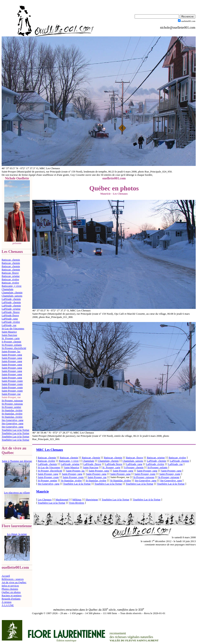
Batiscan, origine (11, 276)
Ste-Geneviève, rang (12, 420)
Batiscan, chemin (11, 260)
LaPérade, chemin (11, 299)
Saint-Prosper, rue (11, 394)
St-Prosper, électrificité (14, 348)
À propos (7, 602)
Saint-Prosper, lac (11, 351)
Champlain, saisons (12, 296)
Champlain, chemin (12, 292)
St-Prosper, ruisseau (12, 400)
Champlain (7, 289)
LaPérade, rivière (11, 322)
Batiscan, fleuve (10, 273)
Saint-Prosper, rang (12, 355)
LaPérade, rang (10, 319)
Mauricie (42, 491)
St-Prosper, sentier (11, 407)
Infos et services (10, 586)
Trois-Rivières (77, 503)
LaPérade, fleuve (11, 312)
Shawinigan (92, 499)
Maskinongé (62, 499)
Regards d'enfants (11, 599)
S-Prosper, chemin (11, 342)
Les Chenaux (45, 499)
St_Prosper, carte (11, 338)
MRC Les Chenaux (50, 450)
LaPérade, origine (11, 309)
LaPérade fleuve (10, 315)
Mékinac (77, 499)
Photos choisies (10, 589)
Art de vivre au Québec (14, 582)
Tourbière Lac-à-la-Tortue (15, 430)
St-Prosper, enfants (12, 345)
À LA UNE (8, 605)
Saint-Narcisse (9, 335)
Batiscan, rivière (10, 279)
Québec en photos (11, 592)
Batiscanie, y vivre (12, 286)
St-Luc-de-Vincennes (13, 328)
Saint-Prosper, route (12, 381)
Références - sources (13, 579)
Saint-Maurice (9, 332)
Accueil (6, 576)
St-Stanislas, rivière (12, 410)
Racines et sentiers (12, 595)
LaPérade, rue (9, 325)
